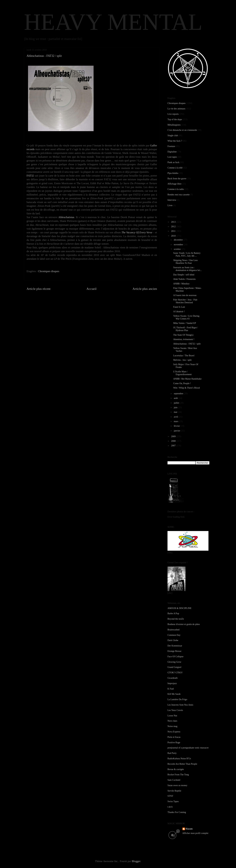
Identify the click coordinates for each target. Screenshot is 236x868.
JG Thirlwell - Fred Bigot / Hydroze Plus (186, 329)
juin (176, 407)
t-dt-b (170, 807)
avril (176, 417)
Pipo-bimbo (173, 173)
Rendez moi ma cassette (179, 195)
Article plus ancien (145, 289)
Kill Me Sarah (174, 694)
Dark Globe (173, 640)
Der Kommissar (175, 646)
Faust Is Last (179, 307)
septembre (179, 394)
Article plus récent (39, 289)
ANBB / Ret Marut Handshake (187, 379)
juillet (177, 403)
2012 (174, 227)
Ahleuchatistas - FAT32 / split (187, 344)
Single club (173, 135)
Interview (172, 200)
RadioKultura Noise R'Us (179, 759)
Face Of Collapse (175, 657)
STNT (170, 796)
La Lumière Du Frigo (177, 699)
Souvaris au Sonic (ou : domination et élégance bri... (187, 269)
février (177, 426)
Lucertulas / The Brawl (184, 356)
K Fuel (171, 689)
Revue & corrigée (176, 769)
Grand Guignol (174, 667)
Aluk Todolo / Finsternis (184, 279)
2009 (174, 436)
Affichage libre (174, 184)
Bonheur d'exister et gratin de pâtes (184, 624)
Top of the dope (175, 119)
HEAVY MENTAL (113, 22)
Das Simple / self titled (184, 275)
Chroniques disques (49, 271)
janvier (177, 431)
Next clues (172, 721)
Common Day (174, 635)
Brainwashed (173, 630)
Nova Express (174, 732)
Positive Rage (174, 742)
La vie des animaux (176, 109)
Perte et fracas (174, 737)
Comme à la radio (176, 189)
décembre (178, 240)
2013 (174, 222)
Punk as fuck (173, 162)
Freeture (171, 146)
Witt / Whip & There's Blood (187, 388)
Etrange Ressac (175, 651)
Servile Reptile (174, 791)
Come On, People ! (182, 383)
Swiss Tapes (173, 801)
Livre (170, 205)
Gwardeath (172, 678)
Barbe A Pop (173, 613)
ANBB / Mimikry (181, 284)
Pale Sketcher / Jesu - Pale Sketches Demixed (185, 301)
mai (176, 412)
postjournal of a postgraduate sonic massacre (188, 748)
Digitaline (172, 152)
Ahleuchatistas (66, 217)
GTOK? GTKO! (175, 673)
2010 (174, 236)
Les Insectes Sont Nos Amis (180, 705)
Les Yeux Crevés (175, 710)
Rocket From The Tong (178, 775)
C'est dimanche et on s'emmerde (182, 130)
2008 (174, 441)
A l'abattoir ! (179, 312)
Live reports (173, 114)
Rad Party (172, 753)
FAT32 (30, 176)
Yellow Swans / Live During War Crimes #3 (186, 317)
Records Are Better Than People (182, 764)
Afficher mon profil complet (195, 833)
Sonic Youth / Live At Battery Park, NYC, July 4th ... (187, 254)
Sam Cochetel (174, 780)
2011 (174, 231)
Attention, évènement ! (184, 339)
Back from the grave (177, 179)
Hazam (189, 829)
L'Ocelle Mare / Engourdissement (182, 373)
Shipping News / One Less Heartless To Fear (185, 262)
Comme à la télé (175, 168)
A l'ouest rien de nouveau (185, 295)
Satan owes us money (177, 785)
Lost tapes (172, 157)
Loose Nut (172, 716)
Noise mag (172, 726)
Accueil (92, 289)
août (176, 398)
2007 (174, 446)
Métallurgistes (174, 125)
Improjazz (172, 683)
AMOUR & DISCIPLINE (179, 608)
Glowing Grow (174, 662)
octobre (177, 249)
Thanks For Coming (177, 812)
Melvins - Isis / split (182, 360)
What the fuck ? (175, 141)
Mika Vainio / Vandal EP (185, 323)
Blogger (136, 861)
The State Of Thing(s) (183, 335)
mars (176, 421)
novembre (179, 245)
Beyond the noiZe (176, 619)
